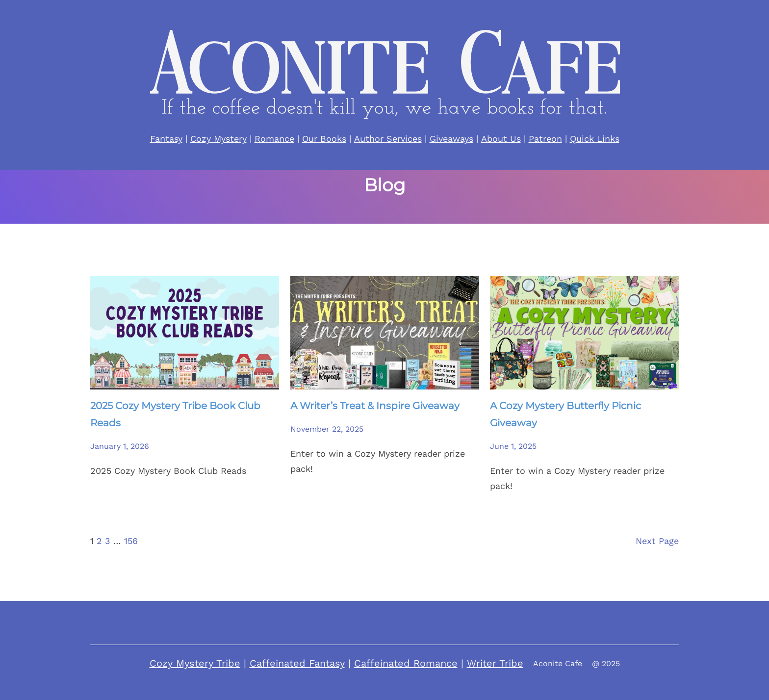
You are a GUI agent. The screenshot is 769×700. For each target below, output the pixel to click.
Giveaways (451, 139)
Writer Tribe (495, 663)
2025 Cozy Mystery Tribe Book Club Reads (175, 414)
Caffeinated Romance (406, 663)
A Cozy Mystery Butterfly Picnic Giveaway (565, 414)
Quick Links (595, 139)
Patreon (545, 139)
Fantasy (166, 139)
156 (131, 541)
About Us (501, 139)
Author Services (388, 139)
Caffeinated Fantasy (297, 663)
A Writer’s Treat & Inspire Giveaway (375, 406)
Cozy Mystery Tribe (195, 663)
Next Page (657, 541)
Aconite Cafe (558, 663)
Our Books (324, 139)
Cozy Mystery (218, 139)
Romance (274, 139)
